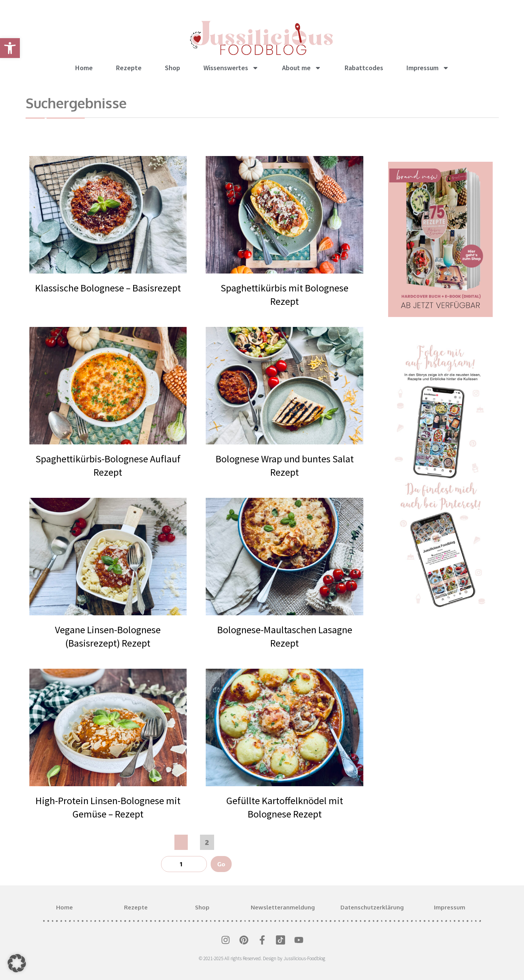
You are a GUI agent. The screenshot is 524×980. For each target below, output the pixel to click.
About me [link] (302, 68)
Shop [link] (173, 68)
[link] (10, 48)
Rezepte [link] (129, 68)
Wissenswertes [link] (231, 68)
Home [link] (84, 68)
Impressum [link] (428, 68)
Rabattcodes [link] (364, 68)
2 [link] (209, 841)
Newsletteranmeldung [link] (283, 907)
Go (221, 864)
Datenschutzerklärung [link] (372, 907)
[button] (17, 963)
